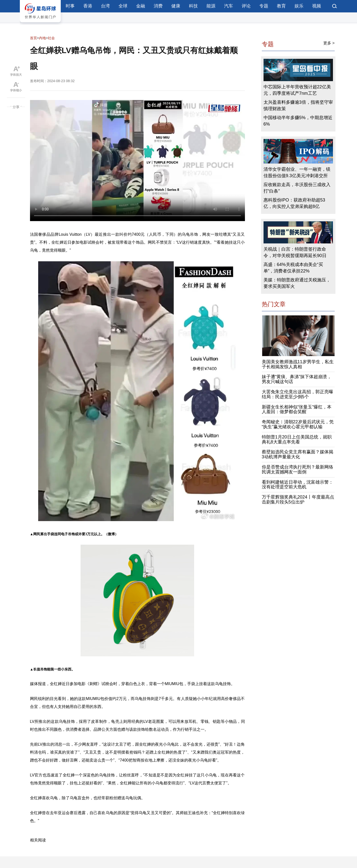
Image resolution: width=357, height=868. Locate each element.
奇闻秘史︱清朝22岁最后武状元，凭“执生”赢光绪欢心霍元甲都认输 (298, 424)
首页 (33, 38)
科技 (193, 6)
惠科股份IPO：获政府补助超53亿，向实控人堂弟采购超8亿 (294, 203)
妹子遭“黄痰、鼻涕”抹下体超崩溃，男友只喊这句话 (297, 379)
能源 (211, 6)
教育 (281, 6)
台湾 (105, 6)
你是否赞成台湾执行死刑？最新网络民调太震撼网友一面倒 (297, 469)
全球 (123, 6)
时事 (70, 6)
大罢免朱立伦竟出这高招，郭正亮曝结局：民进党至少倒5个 (297, 394)
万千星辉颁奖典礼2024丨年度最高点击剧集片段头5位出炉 (298, 500)
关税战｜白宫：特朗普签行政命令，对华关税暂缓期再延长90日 (295, 252)
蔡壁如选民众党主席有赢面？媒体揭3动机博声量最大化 (297, 454)
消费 (158, 6)
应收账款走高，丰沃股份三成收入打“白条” (297, 188)
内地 (42, 38)
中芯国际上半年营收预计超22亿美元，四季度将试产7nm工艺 (297, 90)
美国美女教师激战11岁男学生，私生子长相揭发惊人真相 (298, 364)
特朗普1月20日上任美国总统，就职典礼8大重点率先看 (297, 439)
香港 (88, 6)
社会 (51, 38)
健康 (176, 6)
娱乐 (299, 6)
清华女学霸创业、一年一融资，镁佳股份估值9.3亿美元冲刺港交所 (297, 172)
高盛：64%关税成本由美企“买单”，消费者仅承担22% (293, 268)
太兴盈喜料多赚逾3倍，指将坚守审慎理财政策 (298, 105)
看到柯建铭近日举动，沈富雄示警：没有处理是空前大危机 (297, 485)
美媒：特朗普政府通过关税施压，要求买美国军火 (297, 283)
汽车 (229, 6)
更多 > (329, 43)
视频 (317, 6)
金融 (141, 6)
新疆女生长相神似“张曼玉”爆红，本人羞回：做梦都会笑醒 (297, 409)
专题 (264, 6)
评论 (246, 6)
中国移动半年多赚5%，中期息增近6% (298, 121)
